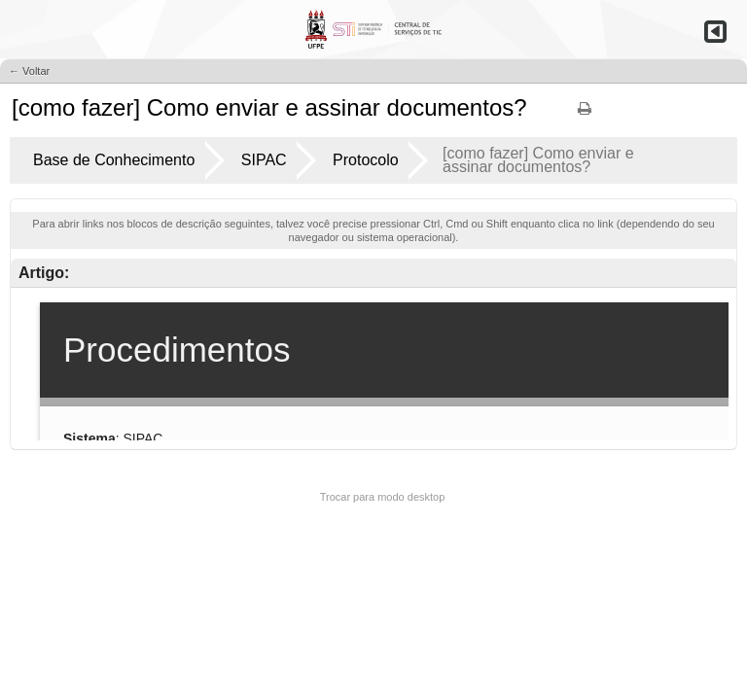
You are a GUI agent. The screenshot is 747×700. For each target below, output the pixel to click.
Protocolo (366, 160)
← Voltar (29, 71)
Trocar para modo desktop (383, 497)
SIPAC (264, 160)
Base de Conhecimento (114, 160)
